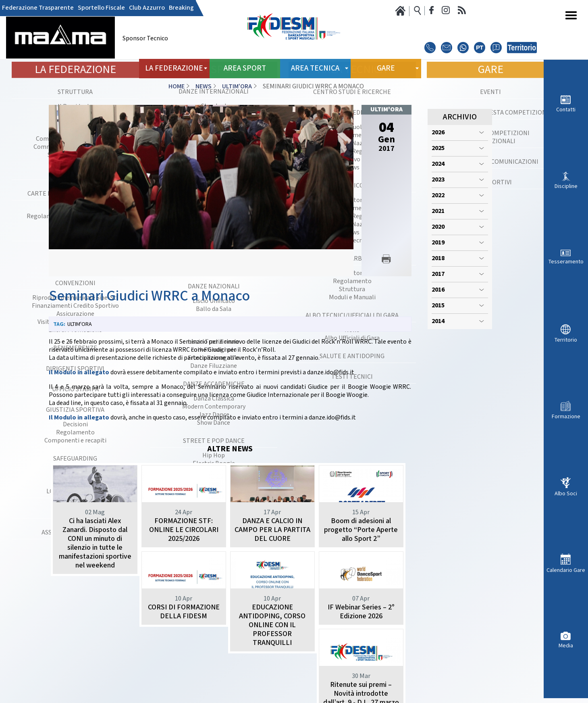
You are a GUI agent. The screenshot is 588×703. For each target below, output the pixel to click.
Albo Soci (566, 493)
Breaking (181, 8)
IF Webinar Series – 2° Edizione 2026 (272, 638)
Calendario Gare (566, 570)
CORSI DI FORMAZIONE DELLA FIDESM (95, 638)
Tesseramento (566, 262)
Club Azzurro (147, 8)
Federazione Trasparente (38, 8)
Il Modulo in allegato (79, 372)
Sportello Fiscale (101, 8)
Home (177, 87)
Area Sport (245, 68)
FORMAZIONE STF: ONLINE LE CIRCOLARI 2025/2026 (184, 530)
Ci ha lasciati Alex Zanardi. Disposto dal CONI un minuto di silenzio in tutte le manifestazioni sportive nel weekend (95, 543)
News (204, 87)
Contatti (566, 110)
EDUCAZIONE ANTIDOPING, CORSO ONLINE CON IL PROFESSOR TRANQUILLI (184, 652)
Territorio (566, 340)
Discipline (566, 186)
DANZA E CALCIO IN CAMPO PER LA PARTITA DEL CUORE (272, 530)
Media (566, 646)
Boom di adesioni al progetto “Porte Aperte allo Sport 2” (361, 530)
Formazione (566, 416)
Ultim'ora (237, 87)
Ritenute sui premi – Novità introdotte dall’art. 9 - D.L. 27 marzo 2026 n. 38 (361, 647)
